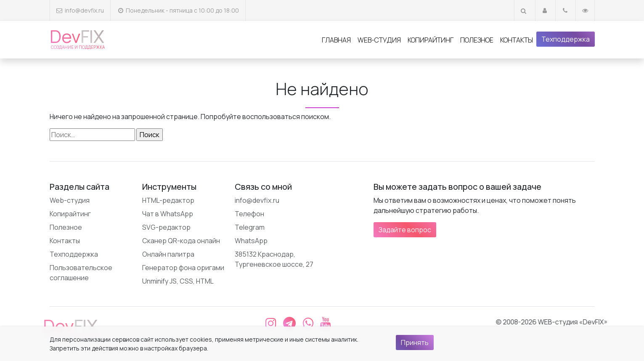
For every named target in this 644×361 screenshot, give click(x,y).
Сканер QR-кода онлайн (181, 241)
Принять (415, 342)
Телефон (249, 214)
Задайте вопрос (405, 230)
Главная (336, 40)
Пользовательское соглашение (81, 273)
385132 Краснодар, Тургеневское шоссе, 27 (274, 259)
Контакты (517, 40)
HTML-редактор (168, 200)
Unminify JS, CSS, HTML (178, 281)
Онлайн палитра (168, 254)
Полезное (477, 40)
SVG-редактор (166, 227)
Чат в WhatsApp (168, 214)
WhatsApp (251, 241)
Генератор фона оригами (183, 268)
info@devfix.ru (84, 10)
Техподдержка (566, 39)
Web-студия (379, 40)
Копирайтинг (431, 40)
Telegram (250, 227)
